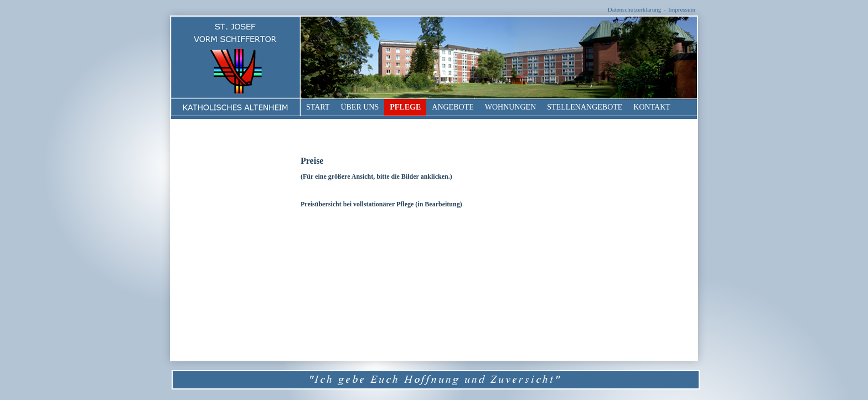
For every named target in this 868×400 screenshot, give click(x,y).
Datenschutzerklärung (635, 9)
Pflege (405, 107)
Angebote (453, 107)
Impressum (682, 9)
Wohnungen (511, 107)
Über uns (360, 107)
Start (318, 107)
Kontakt (652, 107)
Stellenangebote (585, 107)
